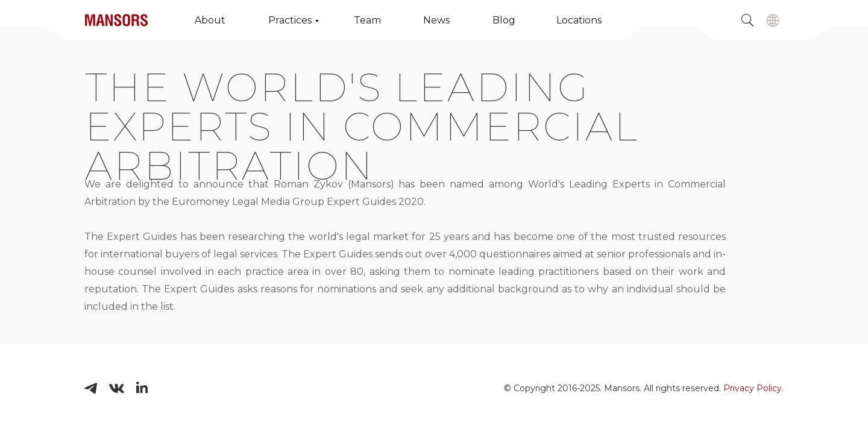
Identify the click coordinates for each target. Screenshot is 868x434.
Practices (290, 20)
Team (367, 20)
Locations (579, 20)
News (436, 20)
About (210, 20)
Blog (504, 20)
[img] (773, 20)
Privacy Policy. (753, 388)
